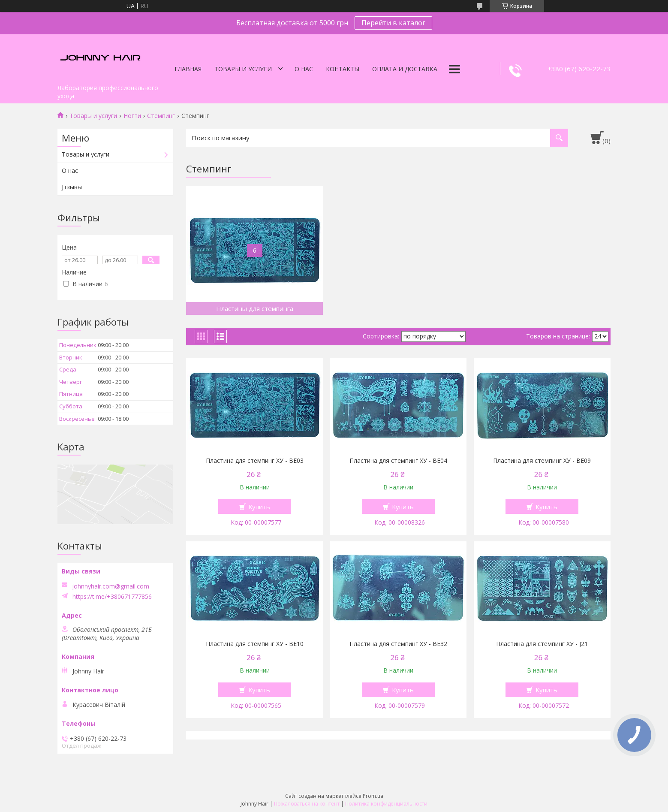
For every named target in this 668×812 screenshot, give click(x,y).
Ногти (132, 116)
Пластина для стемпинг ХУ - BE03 (255, 461)
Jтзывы (72, 187)
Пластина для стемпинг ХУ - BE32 (398, 644)
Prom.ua (373, 796)
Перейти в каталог (393, 23)
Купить (259, 507)
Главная (188, 69)
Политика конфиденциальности (386, 804)
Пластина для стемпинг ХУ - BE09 (542, 461)
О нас (304, 69)
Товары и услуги (243, 69)
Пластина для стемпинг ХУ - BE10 (255, 644)
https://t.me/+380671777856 (112, 597)
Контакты (343, 69)
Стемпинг (161, 116)
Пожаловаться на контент (307, 804)
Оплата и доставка (405, 69)
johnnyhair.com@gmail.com (111, 586)
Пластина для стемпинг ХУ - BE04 (398, 461)
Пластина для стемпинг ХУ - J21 (542, 644)
